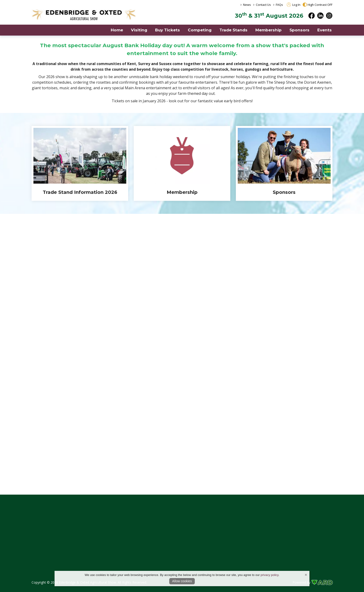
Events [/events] (325, 30)
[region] (182, 74)
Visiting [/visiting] (139, 30)
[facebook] (312, 16)
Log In (294, 5)
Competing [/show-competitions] (200, 30)
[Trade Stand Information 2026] (80, 163)
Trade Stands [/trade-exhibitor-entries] (233, 30)
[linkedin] (320, 16)
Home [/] (117, 30)
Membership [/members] (268, 30)
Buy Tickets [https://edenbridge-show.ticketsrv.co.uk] (167, 30)
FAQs (279, 5)
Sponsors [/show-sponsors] (299, 30)
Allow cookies (182, 581)
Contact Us (263, 5)
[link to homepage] (84, 15)
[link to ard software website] (322, 582)
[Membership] (182, 163)
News (247, 5)
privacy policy (270, 575)
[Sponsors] (284, 163)
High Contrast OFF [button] (318, 5)
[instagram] (329, 16)
